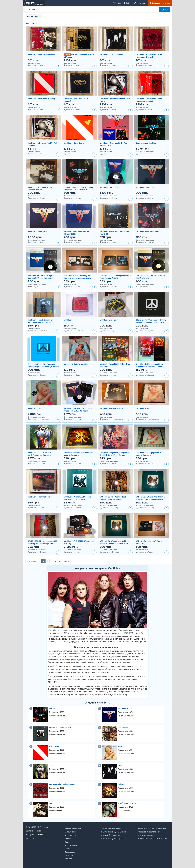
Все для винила (71, 845)
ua (119, 3)
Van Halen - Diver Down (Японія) (41, 99)
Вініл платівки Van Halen (146, 143)
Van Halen (68, 320)
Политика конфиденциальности (114, 832)
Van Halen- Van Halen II (109, 187)
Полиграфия (70, 852)
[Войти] (127, 3)
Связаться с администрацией (113, 839)
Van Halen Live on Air (109, 320)
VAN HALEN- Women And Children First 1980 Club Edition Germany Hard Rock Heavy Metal (150, 499)
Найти (165, 10)
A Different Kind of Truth (128, 803)
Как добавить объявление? (149, 832)
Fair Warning (123, 727)
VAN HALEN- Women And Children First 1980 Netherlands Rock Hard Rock (114, 544)
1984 (120, 746)
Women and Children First (60, 727)
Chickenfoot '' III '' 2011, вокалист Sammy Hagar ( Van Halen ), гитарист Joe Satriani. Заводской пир (43, 367)
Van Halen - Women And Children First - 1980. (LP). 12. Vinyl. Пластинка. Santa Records (78, 499)
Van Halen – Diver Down (74, 143)
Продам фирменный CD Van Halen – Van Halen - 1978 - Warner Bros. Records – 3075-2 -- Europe (79, 190)
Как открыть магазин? (147, 835)
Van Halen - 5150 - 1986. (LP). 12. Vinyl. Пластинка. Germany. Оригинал (41, 455)
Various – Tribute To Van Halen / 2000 (79, 364)
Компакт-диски (70, 832)
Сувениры (69, 855)
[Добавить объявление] (160, 3)
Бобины (68, 839)
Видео (67, 842)
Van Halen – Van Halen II (146, 187)
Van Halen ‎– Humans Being (39, 497)
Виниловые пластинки (73, 828)
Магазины (69, 859)
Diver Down (54, 746)
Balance (121, 784)
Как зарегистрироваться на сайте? (152, 828)
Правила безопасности (110, 835)
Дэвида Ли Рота (86, 659)
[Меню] (48, 3)
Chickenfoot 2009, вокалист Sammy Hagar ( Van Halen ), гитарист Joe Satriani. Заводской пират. (151, 322)
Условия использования (111, 828)
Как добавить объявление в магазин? (153, 839)
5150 (51, 765)
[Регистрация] (140, 3)
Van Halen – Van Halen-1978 (147, 231)
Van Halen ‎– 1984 (143, 408)
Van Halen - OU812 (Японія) (111, 54)
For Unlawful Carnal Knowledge (62, 784)
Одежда (68, 849)
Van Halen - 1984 (35, 408)
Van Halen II (123, 708)
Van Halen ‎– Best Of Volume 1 (112, 408)
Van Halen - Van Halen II (38, 231)
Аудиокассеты (70, 835)
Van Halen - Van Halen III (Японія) (42, 54)
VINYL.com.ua (42, 827)
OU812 (121, 765)
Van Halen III (54, 803)
